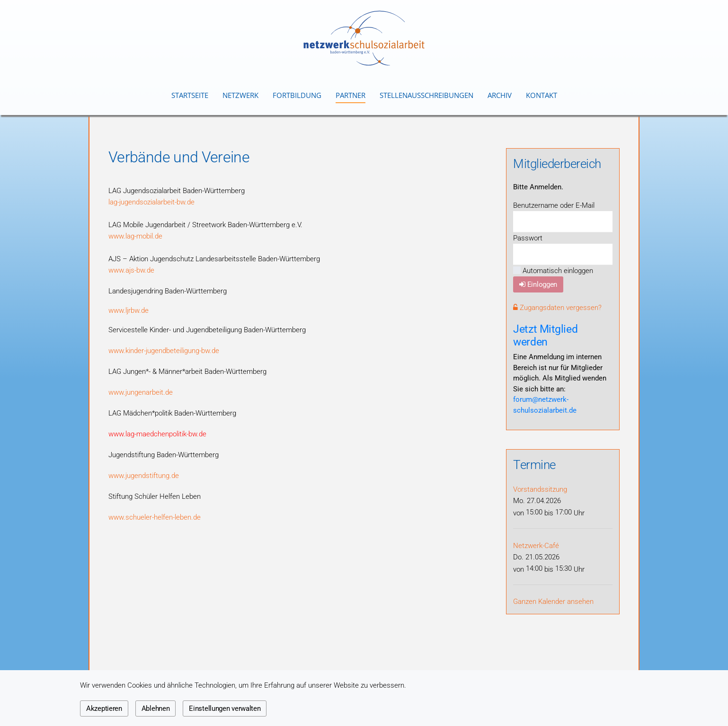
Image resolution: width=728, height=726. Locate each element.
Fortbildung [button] (297, 95)
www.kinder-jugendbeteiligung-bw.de (164, 351)
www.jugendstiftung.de (144, 476)
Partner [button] (351, 95)
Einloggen (538, 284)
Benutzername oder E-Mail (554, 205)
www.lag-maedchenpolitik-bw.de (157, 434)
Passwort (528, 238)
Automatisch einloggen (553, 271)
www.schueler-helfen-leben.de (155, 517)
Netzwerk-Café (536, 546)
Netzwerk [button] (240, 95)
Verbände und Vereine (179, 157)
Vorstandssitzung (540, 489)
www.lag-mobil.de (135, 236)
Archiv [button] (500, 95)
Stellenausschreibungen (426, 95)
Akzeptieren (104, 708)
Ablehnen (156, 708)
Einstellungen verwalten (225, 708)
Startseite (190, 95)
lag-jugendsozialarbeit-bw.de (151, 202)
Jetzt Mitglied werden (545, 335)
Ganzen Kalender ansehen (553, 602)
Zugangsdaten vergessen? (557, 308)
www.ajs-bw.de (131, 270)
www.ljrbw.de (129, 310)
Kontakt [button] (542, 95)
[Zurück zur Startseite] (364, 38)
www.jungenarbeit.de (141, 392)
